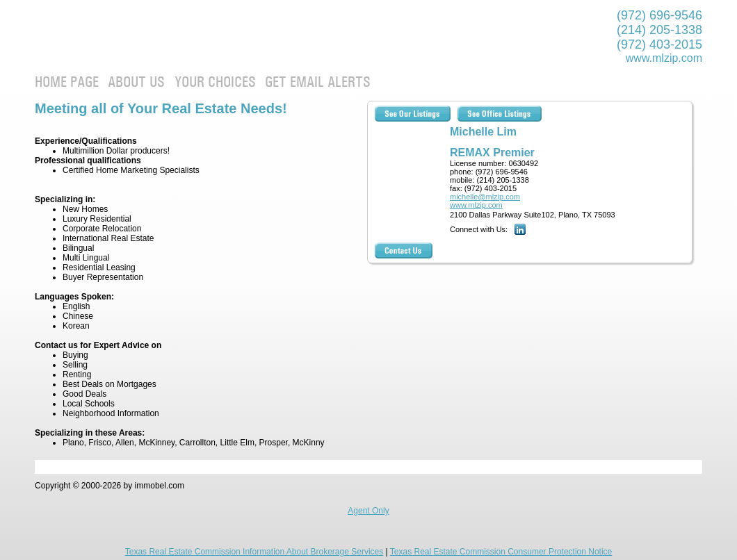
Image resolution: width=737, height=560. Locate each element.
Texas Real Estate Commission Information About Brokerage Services (254, 552)
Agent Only (368, 511)
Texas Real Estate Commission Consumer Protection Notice (501, 552)
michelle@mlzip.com (485, 197)
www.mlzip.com (664, 58)
